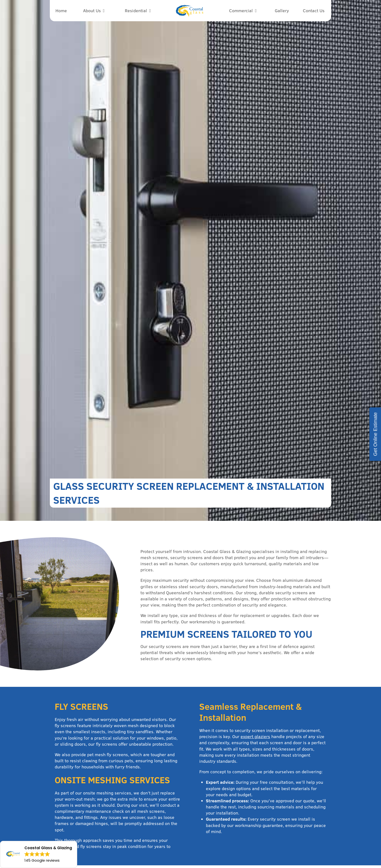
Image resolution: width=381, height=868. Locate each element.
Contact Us (314, 11)
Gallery (282, 11)
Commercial (241, 11)
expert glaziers (255, 737)
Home (61, 11)
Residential (136, 11)
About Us (92, 11)
